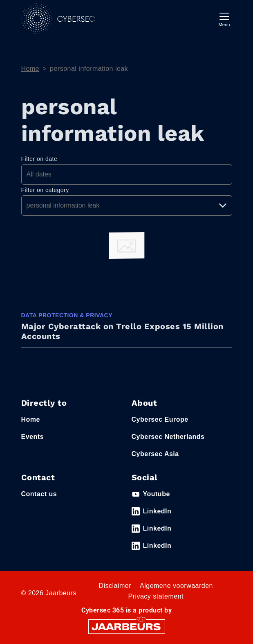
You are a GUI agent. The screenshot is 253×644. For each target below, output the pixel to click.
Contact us (39, 494)
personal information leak (89, 69)
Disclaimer (115, 586)
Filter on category (45, 190)
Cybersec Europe (160, 419)
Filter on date (39, 159)
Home (30, 69)
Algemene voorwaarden (176, 586)
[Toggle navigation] (224, 19)
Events (32, 437)
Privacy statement (156, 596)
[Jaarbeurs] (127, 626)
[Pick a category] (127, 206)
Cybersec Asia (155, 454)
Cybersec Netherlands (168, 437)
